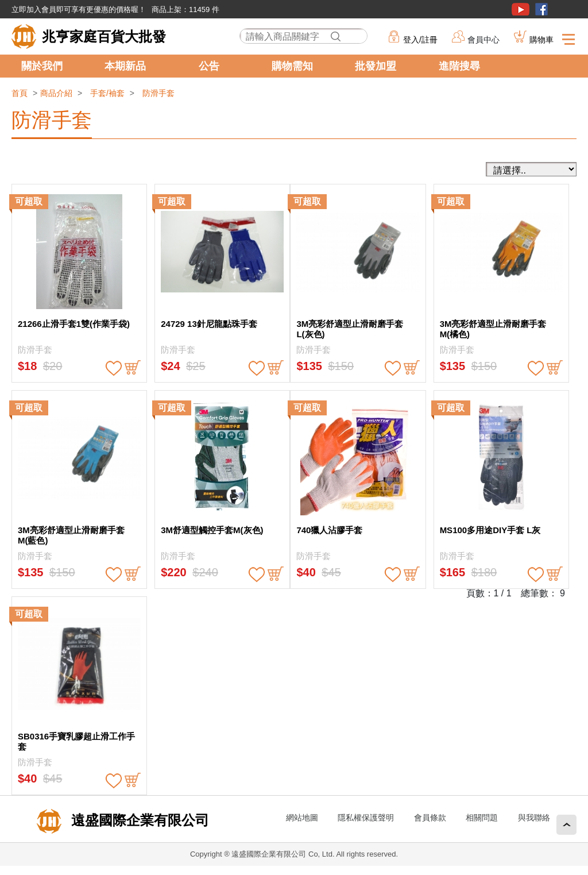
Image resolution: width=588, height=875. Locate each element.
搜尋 (335, 36)
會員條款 (430, 818)
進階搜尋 (459, 66)
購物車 (541, 40)
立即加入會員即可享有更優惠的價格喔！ (79, 9)
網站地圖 (302, 818)
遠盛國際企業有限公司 (138, 820)
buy (133, 368)
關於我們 (42, 66)
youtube (521, 9)
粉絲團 (541, 9)
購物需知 (292, 66)
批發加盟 (376, 66)
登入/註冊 (420, 40)
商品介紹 (56, 93)
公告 (209, 66)
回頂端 (566, 825)
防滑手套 (158, 93)
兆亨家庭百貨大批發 (104, 36)
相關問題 (482, 818)
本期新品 (125, 66)
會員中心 (483, 40)
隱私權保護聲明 (366, 818)
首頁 (20, 93)
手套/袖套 (107, 93)
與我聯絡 (534, 818)
